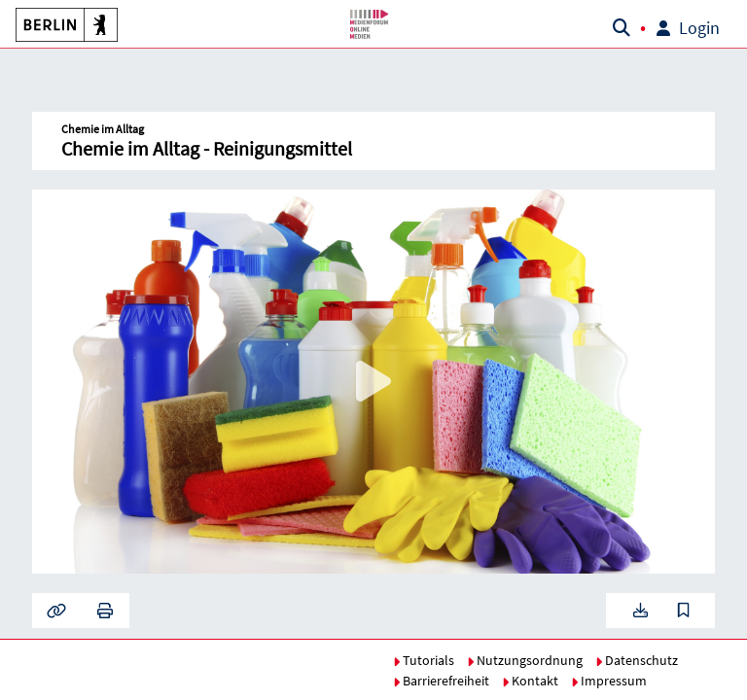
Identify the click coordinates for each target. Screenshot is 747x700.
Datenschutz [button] (637, 660)
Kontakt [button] (530, 681)
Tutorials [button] (424, 660)
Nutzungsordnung (525, 660)
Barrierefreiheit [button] (441, 681)
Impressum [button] (609, 681)
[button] (64, 24)
